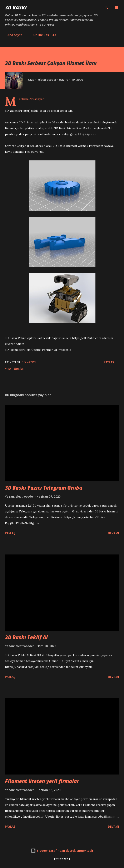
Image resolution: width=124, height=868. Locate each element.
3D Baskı (16, 7)
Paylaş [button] (109, 362)
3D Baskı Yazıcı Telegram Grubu (44, 488)
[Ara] (106, 8)
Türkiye (18, 369)
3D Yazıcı (29, 362)
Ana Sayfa (13, 35)
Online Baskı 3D (42, 35)
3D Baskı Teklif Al (26, 637)
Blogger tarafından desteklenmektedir (62, 851)
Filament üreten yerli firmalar (42, 781)
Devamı (113, 533)
